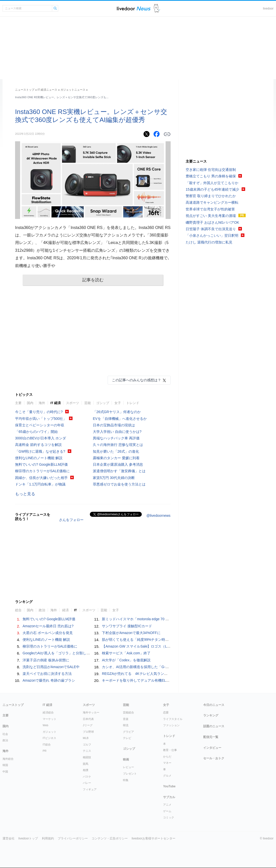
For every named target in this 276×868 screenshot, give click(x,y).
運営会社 (9, 838)
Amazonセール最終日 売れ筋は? (48, 626)
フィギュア (90, 789)
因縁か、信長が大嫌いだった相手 (41, 478)
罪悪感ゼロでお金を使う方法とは (119, 484)
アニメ (167, 805)
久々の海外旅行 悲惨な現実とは (118, 445)
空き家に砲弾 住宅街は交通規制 (211, 170)
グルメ (167, 776)
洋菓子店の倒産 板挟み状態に (46, 660)
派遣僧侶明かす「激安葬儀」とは (119, 471)
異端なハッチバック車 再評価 (116, 438)
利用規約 (48, 838)
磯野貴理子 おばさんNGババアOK (212, 222)
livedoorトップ (28, 838)
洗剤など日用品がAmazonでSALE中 (51, 667)
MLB (86, 738)
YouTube (169, 786)
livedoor (268, 9)
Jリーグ (88, 725)
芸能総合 (128, 712)
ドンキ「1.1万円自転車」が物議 (40, 484)
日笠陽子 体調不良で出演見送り (211, 229)
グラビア (128, 732)
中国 (5, 772)
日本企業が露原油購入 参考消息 (118, 464)
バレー (87, 783)
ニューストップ (25, 90)
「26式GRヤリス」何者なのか (117, 412)
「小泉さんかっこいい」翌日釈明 (212, 235)
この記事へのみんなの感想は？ (136, 380)
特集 (126, 780)
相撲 (86, 770)
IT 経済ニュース (48, 90)
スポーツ (73, 403)
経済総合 (48, 712)
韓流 (126, 725)
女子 (118, 403)
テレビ (127, 738)
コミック (169, 817)
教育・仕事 (170, 750)
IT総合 (47, 745)
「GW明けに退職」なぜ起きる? (40, 451)
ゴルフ (87, 745)
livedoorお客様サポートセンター (154, 838)
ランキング (211, 715)
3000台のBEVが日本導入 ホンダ (41, 438)
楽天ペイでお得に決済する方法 (47, 674)
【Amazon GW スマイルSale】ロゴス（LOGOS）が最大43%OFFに (155, 646)
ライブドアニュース (134, 8)
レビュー (128, 767)
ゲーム (167, 811)
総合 (18, 610)
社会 (5, 734)
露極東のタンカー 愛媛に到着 (116, 458)
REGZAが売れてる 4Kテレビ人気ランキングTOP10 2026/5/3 (152, 674)
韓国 (5, 765)
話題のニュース (214, 726)
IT (76, 610)
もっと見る (25, 494)
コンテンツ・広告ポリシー (110, 838)
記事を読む (93, 280)
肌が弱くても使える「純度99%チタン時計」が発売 (142, 640)
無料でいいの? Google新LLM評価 (41, 464)
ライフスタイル (173, 719)
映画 (126, 760)
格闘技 (87, 757)
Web (45, 725)
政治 (42, 610)
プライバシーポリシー (73, 838)
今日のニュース (214, 705)
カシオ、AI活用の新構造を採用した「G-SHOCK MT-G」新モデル (153, 667)
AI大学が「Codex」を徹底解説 (126, 660)
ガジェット (50, 732)
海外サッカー (91, 712)
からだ (167, 757)
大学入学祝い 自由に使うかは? (117, 432)
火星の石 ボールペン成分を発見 (48, 633)
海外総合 (8, 759)
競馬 (86, 764)
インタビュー (212, 748)
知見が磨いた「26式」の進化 (116, 451)
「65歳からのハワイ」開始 (36, 432)
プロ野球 (88, 732)
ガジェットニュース (73, 90)
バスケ (87, 777)
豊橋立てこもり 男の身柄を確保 (211, 176)
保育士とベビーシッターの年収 (40, 425)
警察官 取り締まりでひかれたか (211, 196)
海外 (42, 403)
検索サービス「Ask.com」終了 (126, 653)
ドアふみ (157, 8)
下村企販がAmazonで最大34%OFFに (131, 633)
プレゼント (130, 774)
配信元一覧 (211, 737)
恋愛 (166, 712)
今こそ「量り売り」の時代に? (39, 412)
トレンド (133, 403)
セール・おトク (214, 758)
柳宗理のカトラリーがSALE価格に (42, 471)
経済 (65, 610)
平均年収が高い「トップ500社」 (41, 419)
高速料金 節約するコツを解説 (38, 445)
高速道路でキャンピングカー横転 (212, 202)
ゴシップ (103, 403)
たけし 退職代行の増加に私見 (209, 242)
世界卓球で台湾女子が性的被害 (210, 209)
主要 (18, 403)
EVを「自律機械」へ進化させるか (120, 419)
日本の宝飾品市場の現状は (114, 425)
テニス (87, 751)
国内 (30, 403)
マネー (167, 763)
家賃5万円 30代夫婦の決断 (114, 478)
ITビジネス (49, 738)
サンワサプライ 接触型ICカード (127, 626)
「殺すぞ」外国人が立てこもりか (212, 183)
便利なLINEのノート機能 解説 (39, 458)
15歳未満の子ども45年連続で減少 (212, 189)
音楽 (126, 719)
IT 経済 (56, 403)
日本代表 (88, 719)
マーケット (50, 719)
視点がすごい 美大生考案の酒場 (211, 216)
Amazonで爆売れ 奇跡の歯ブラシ (49, 680)
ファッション (171, 725)
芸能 (88, 403)
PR (45, 751)
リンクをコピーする (167, 134)
